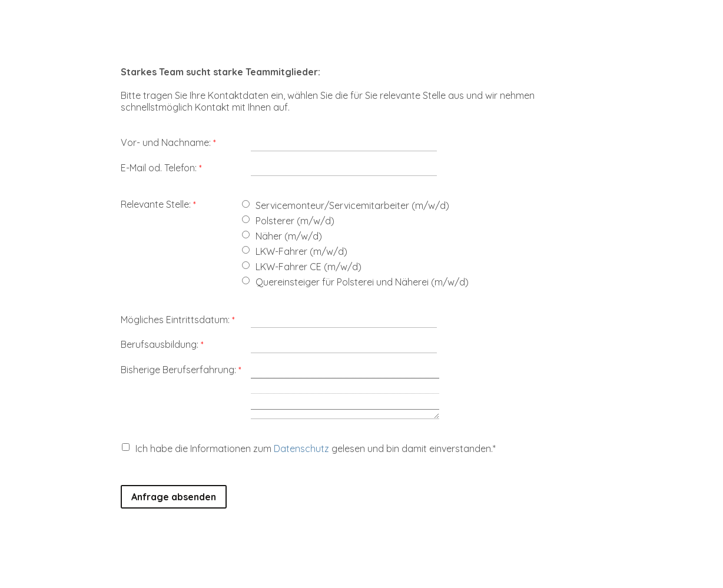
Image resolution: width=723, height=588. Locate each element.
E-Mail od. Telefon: (159, 168)
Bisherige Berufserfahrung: (178, 370)
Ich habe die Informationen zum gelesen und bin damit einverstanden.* (316, 449)
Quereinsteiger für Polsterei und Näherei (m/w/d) (362, 282)
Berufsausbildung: (160, 344)
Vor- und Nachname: (166, 142)
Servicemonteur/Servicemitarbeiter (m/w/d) (352, 205)
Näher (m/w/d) (289, 236)
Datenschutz (301, 449)
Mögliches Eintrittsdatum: (175, 320)
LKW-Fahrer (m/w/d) (301, 251)
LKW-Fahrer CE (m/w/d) (309, 267)
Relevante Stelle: (156, 204)
